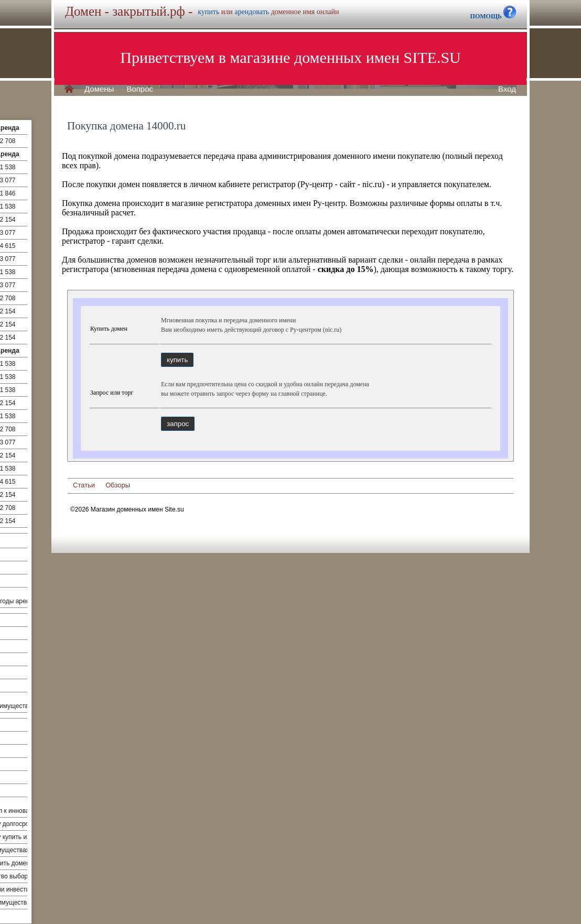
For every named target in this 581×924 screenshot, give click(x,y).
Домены (99, 89)
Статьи (84, 485)
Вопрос (140, 89)
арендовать (252, 12)
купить (208, 12)
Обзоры (118, 485)
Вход (507, 89)
